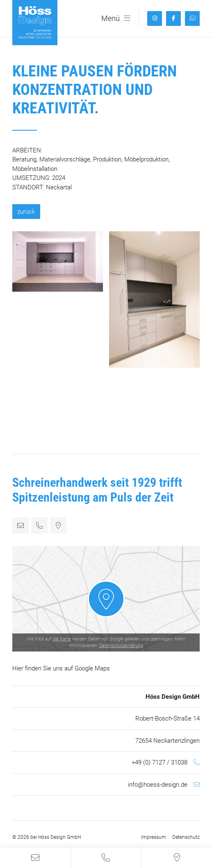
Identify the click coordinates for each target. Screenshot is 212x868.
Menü (116, 18)
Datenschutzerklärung (121, 646)
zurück (26, 212)
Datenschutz (186, 837)
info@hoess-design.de (158, 785)
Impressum (154, 837)
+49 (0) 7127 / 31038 (160, 762)
